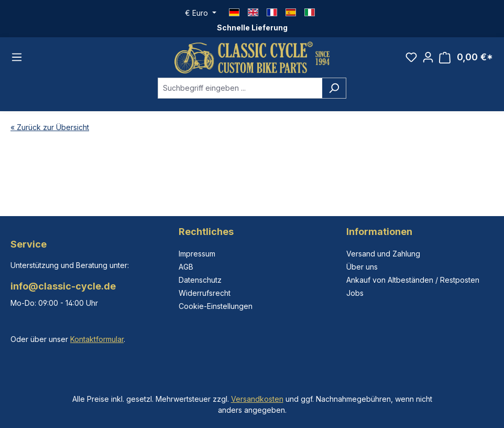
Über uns (362, 267)
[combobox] (240, 88)
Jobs (355, 293)
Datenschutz (200, 280)
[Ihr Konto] (428, 57)
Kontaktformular (97, 339)
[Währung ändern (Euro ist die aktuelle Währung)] (201, 13)
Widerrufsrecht (205, 293)
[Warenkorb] (466, 57)
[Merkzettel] (411, 57)
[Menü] (17, 58)
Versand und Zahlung (383, 254)
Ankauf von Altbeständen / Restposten (413, 280)
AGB (186, 267)
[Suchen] (334, 88)
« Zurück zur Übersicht (50, 127)
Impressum (197, 254)
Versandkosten (257, 399)
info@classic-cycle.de (63, 286)
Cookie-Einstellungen (216, 306)
